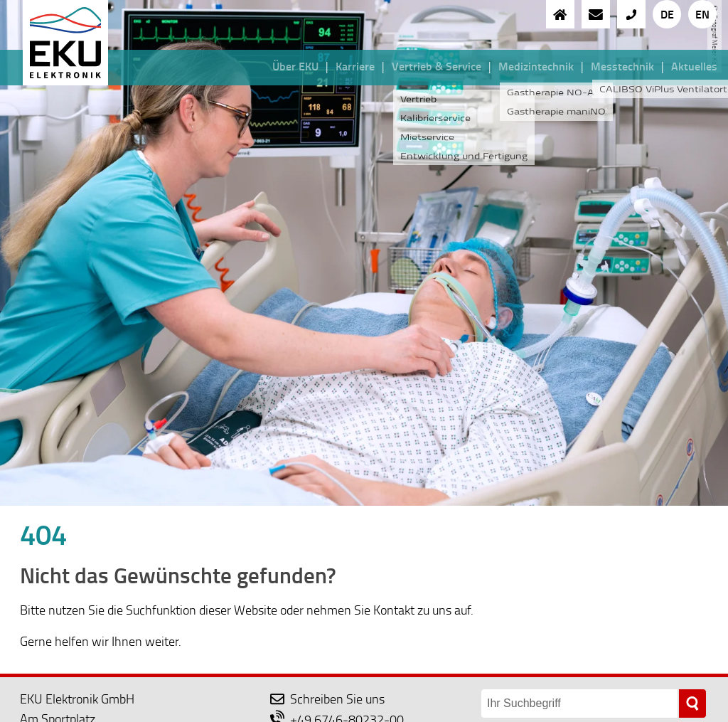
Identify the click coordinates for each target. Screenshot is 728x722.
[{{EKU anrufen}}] (631, 14)
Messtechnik (622, 66)
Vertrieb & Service (437, 66)
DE (667, 14)
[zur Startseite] (560, 14)
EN (702, 14)
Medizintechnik (536, 66)
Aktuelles (694, 66)
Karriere (355, 66)
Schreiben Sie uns (327, 699)
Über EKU (295, 66)
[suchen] (692, 703)
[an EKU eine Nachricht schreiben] (596, 14)
